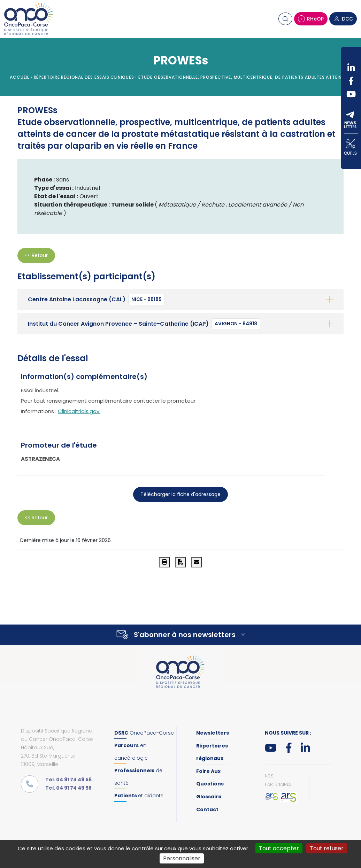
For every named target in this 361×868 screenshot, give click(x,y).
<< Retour (36, 255)
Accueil (20, 77)
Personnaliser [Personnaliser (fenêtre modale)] (182, 858)
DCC (343, 19)
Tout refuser (327, 848)
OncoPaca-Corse (144, 733)
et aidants (139, 796)
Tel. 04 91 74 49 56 (68, 780)
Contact (207, 809)
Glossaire (209, 797)
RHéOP (311, 19)
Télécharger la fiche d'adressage (180, 494)
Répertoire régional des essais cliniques (84, 77)
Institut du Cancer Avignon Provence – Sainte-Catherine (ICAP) (144, 324)
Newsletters (213, 733)
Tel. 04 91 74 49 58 (68, 788)
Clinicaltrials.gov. (79, 411)
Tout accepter (279, 848)
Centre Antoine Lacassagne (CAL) (96, 300)
